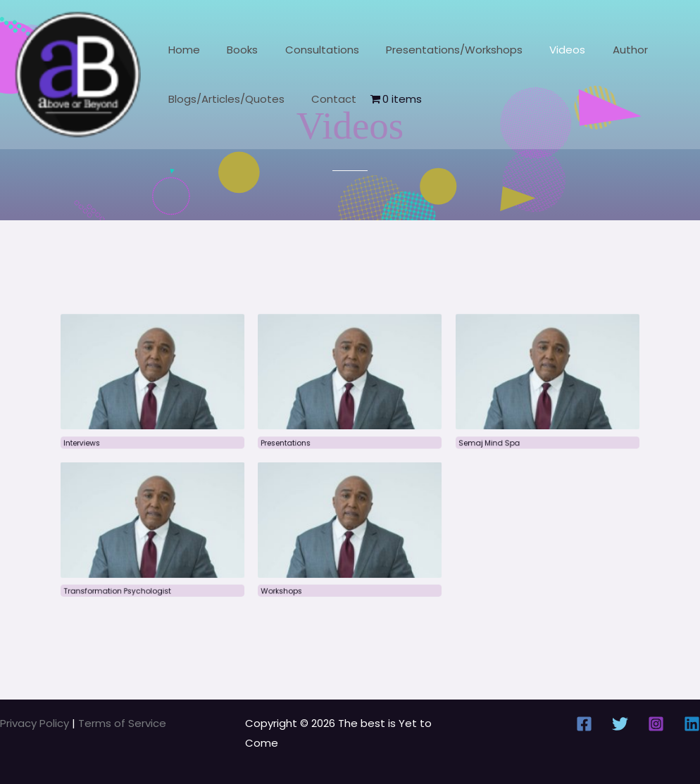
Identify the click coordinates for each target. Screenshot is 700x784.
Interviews (108, 444)
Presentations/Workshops (434, 50)
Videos (541, 50)
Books (234, 50)
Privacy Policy (36, 723)
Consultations (307, 50)
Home (181, 50)
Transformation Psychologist (140, 578)
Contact (325, 99)
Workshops (288, 578)
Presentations (292, 444)
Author (598, 50)
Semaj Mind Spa (476, 444)
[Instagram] (656, 724)
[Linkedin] (692, 724)
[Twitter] (620, 724)
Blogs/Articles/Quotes (224, 99)
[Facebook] (584, 724)
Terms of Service (122, 723)
